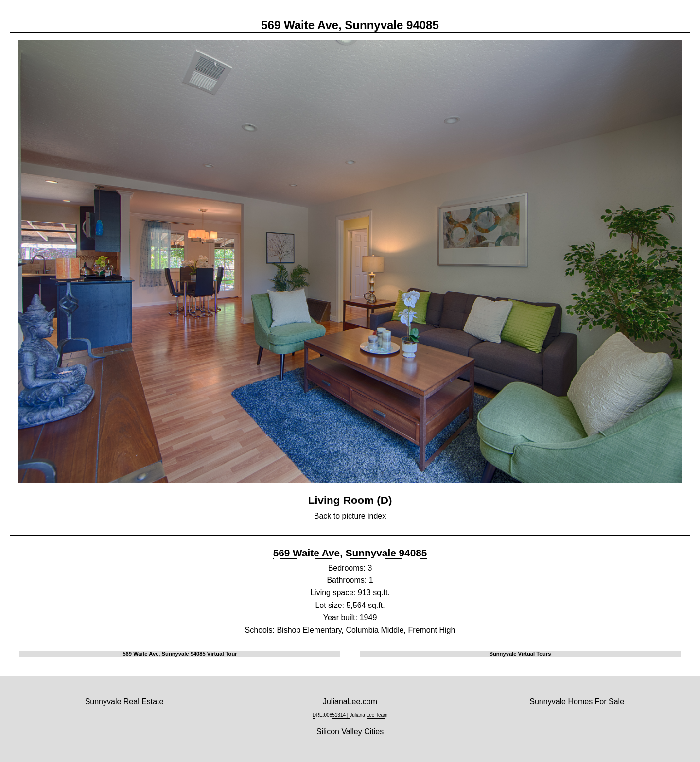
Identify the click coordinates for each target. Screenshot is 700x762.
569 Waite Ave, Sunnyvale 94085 (350, 553)
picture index (364, 516)
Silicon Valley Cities (350, 732)
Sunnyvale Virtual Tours (520, 654)
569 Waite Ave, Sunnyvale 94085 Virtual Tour (180, 654)
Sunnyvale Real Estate (124, 701)
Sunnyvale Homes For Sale (577, 701)
